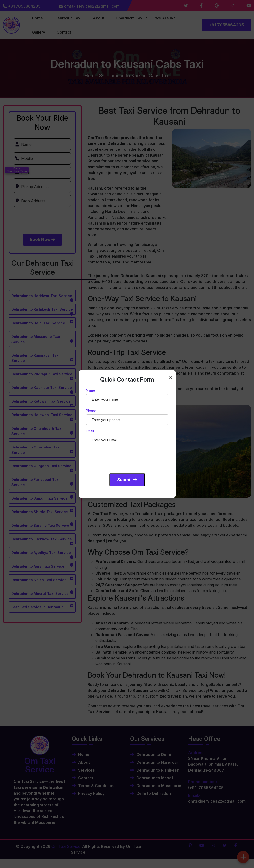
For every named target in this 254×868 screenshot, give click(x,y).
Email (90, 431)
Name (90, 390)
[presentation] (123, 458)
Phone (91, 411)
